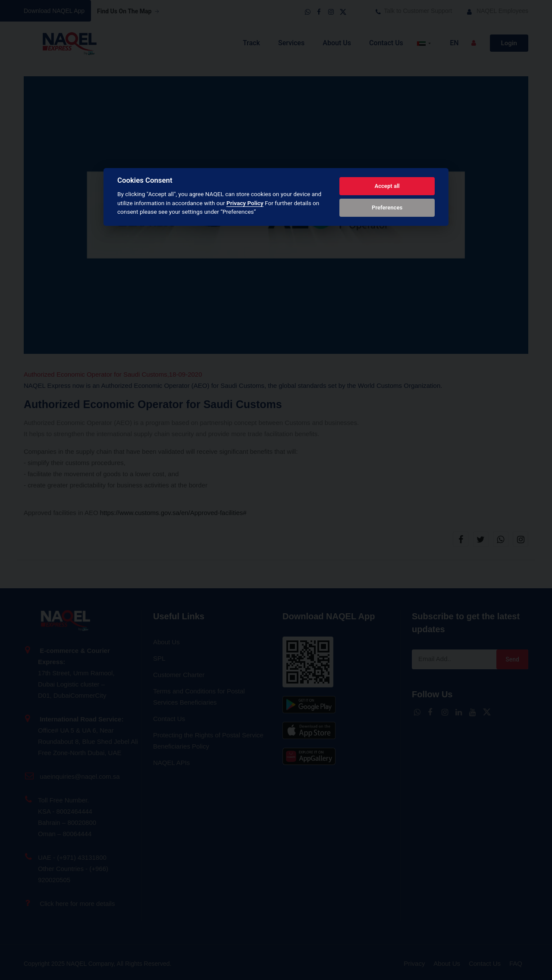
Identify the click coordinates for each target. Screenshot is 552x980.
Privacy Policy (245, 203)
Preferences (387, 208)
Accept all (387, 186)
